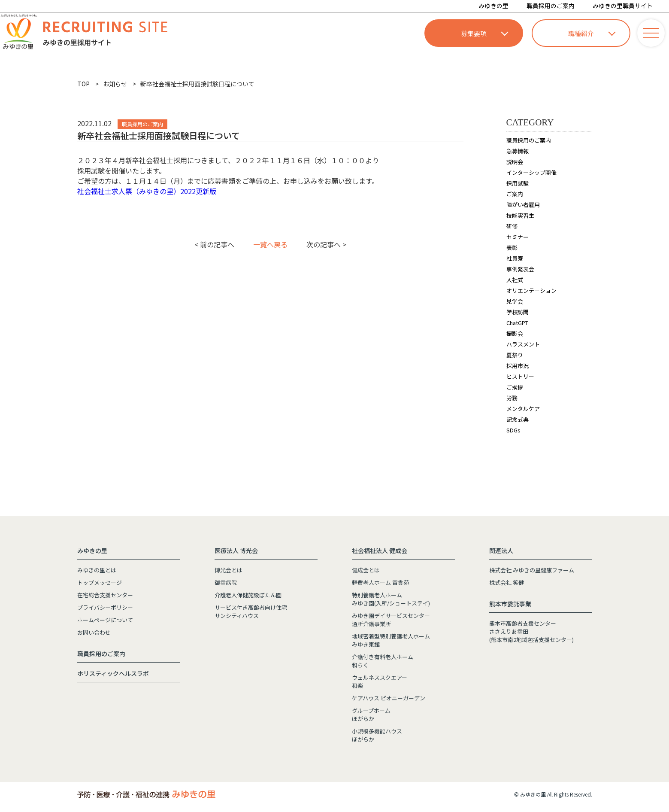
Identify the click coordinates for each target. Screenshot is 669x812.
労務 (512, 398)
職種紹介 (592, 33)
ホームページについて (105, 620)
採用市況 (518, 366)
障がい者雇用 (523, 205)
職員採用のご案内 (551, 6)
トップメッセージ (100, 582)
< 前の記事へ (214, 244)
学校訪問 (518, 312)
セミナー (518, 237)
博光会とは (229, 570)
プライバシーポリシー (105, 607)
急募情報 (518, 151)
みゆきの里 (493, 6)
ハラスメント (523, 344)
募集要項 (484, 33)
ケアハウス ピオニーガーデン (389, 698)
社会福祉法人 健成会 (380, 550)
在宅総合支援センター (105, 595)
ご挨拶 (515, 387)
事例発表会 (520, 269)
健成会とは (366, 570)
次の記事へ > (326, 244)
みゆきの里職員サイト (623, 6)
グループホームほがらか (371, 715)
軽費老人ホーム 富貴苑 (380, 582)
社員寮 (515, 258)
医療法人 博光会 (236, 550)
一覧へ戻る (270, 244)
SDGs (513, 430)
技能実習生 (520, 215)
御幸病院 (226, 582)
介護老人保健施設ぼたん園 (248, 595)
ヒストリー (520, 376)
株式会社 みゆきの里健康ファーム (532, 570)
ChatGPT (517, 323)
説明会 (515, 162)
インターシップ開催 (531, 172)
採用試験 (518, 183)
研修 (512, 226)
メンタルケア (523, 409)
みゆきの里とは (97, 570)
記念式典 (518, 419)
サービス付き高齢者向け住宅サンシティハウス (251, 611)
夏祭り (515, 355)
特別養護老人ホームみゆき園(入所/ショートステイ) (391, 599)
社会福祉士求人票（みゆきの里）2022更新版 (147, 191)
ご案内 (515, 194)
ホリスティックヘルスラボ (113, 673)
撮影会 (515, 333)
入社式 (515, 280)
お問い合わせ (94, 632)
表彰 (512, 248)
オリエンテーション (531, 290)
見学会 (515, 301)
